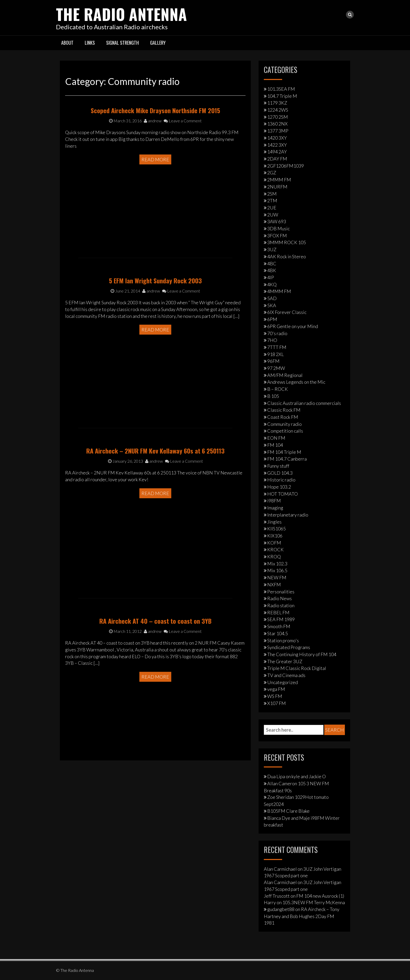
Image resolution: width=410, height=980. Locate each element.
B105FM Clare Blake (288, 811)
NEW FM (277, 577)
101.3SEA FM (281, 89)
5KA (272, 305)
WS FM (275, 696)
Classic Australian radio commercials (304, 403)
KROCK (275, 549)
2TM (272, 200)
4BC (272, 263)
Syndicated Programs (289, 647)
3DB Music (278, 228)
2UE (272, 208)
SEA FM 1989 (281, 619)
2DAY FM (277, 159)
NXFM (274, 584)
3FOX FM (277, 236)
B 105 (273, 396)
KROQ (274, 557)
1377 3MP (278, 131)
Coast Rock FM (283, 417)
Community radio (284, 424)
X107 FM (277, 703)
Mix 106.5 (277, 570)
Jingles (274, 521)
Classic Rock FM (284, 410)
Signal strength (123, 43)
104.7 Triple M (282, 96)
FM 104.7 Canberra (287, 459)
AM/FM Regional (285, 375)
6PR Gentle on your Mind (293, 326)
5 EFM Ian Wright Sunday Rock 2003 (155, 318)
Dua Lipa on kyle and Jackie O (297, 776)
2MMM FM (279, 180)
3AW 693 (277, 221)
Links (90, 43)
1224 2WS (278, 110)
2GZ (272, 173)
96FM (273, 361)
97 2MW (276, 368)
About (67, 43)
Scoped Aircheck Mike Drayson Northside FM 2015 (155, 151)
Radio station (281, 605)
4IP (271, 277)
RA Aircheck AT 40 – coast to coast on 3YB (155, 658)
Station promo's (283, 640)
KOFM (274, 542)
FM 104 (275, 445)
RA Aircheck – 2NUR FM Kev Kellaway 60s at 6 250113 (155, 495)
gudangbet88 (281, 909)
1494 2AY (277, 152)
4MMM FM (279, 291)
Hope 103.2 (279, 487)
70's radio (277, 333)
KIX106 (275, 536)
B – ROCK (278, 389)
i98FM (274, 501)
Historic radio (281, 480)
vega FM (276, 689)
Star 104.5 (278, 633)
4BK (272, 270)
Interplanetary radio (288, 515)
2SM (272, 193)
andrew (153, 161)
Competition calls (285, 431)
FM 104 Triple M (284, 452)
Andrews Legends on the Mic (296, 382)
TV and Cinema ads (286, 675)
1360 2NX (277, 124)
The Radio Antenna (122, 14)
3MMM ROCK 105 (287, 242)
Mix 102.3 (277, 564)
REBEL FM (278, 612)
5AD (272, 298)
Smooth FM (279, 626)
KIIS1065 (277, 529)
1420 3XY (277, 138)
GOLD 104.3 (280, 473)
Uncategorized (283, 682)
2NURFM (277, 187)
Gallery (158, 43)
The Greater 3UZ (285, 661)
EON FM (276, 438)
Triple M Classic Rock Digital (297, 668)
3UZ (272, 249)
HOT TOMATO (283, 494)
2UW (273, 214)
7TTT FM (277, 347)
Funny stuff (278, 466)
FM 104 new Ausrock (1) (320, 896)
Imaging (275, 508)
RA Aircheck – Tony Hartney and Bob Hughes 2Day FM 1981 (302, 916)
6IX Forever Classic (287, 312)
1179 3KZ (277, 103)
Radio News (280, 598)
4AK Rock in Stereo (287, 256)
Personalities (281, 591)
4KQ (272, 284)
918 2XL (275, 354)
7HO (272, 340)
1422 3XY (277, 145)
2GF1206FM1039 (286, 166)
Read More (155, 200)
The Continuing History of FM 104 (302, 654)
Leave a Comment (183, 161)
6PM (272, 319)
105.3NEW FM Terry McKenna (314, 902)
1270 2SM (278, 117)
